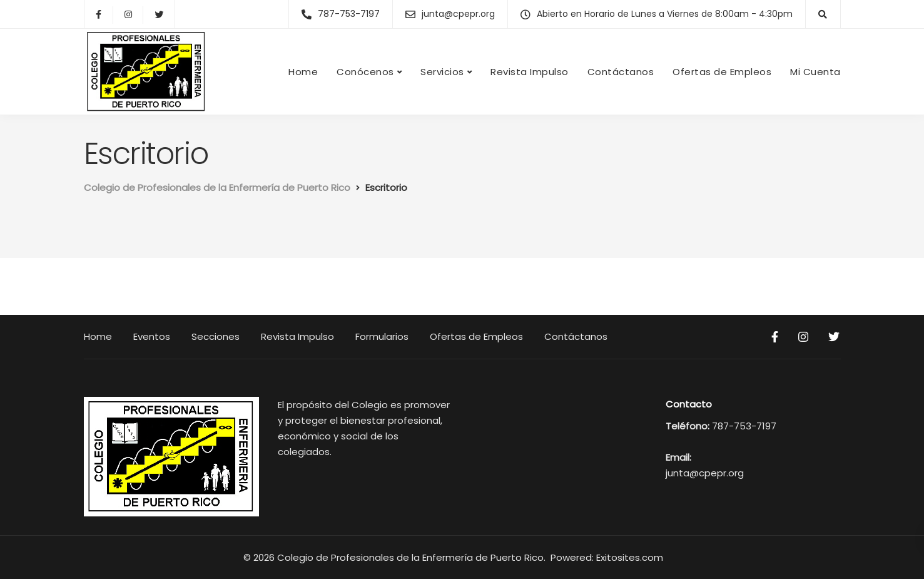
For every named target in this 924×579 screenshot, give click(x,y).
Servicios (442, 72)
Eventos (152, 336)
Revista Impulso (530, 72)
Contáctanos (621, 72)
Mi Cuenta (815, 72)
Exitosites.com (631, 557)
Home (303, 72)
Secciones (216, 336)
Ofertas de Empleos (722, 72)
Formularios (382, 336)
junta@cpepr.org (705, 473)
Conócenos (365, 72)
